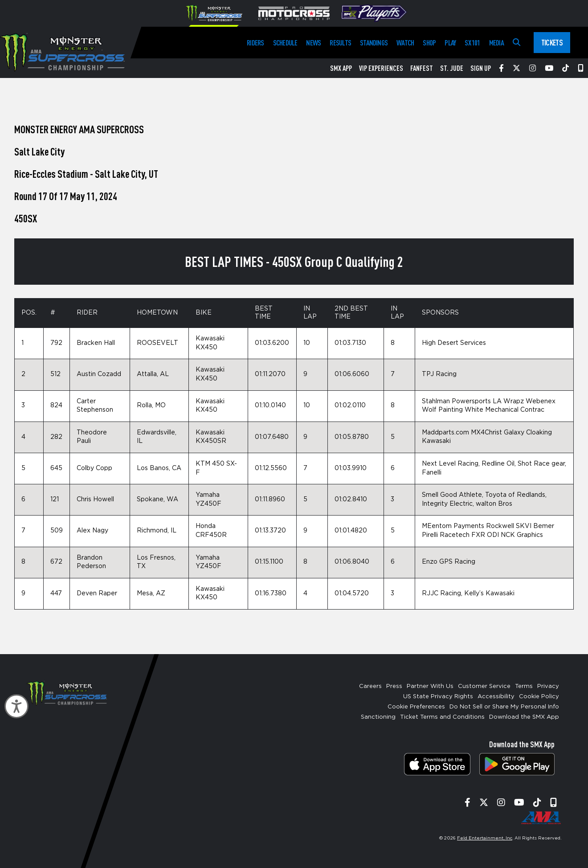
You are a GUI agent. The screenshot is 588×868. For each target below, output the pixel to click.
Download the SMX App (524, 717)
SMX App (341, 68)
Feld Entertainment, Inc (485, 838)
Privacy (548, 686)
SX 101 (472, 43)
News (313, 43)
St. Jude (452, 68)
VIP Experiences (381, 68)
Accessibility (496, 697)
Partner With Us (430, 686)
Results (340, 43)
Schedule (285, 43)
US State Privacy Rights (438, 697)
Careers (370, 686)
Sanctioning (378, 717)
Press (394, 686)
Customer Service (484, 686)
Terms (524, 686)
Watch (405, 43)
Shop (429, 43)
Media (496, 43)
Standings (374, 43)
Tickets (552, 42)
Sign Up (481, 68)
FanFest (422, 68)
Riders (255, 43)
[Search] (517, 43)
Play (450, 43)
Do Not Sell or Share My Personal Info (504, 707)
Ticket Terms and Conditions (442, 717)
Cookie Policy (539, 697)
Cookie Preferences (416, 707)
